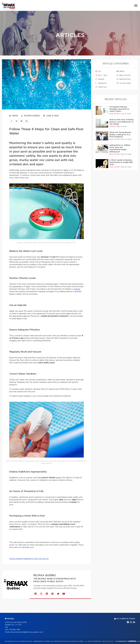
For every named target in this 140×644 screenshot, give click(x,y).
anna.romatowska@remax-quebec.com (27, 632)
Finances (101, 83)
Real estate (124, 75)
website (77, 289)
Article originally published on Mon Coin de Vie (29, 559)
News (14, 116)
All (98, 71)
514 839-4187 (15, 630)
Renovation (123, 79)
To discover (124, 83)
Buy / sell (101, 75)
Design (100, 79)
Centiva (132, 641)
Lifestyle (101, 87)
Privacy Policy (108, 641)
